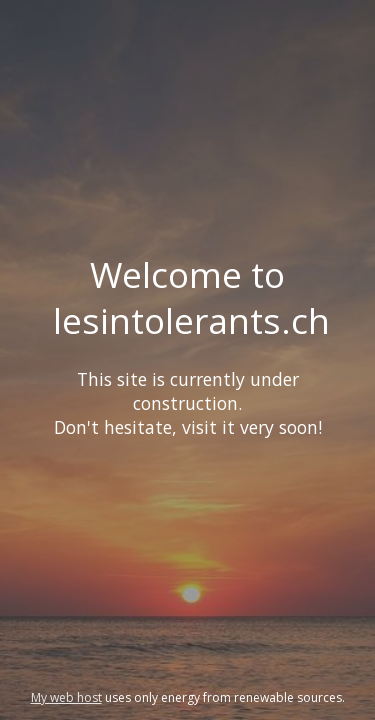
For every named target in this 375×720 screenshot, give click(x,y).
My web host (66, 697)
